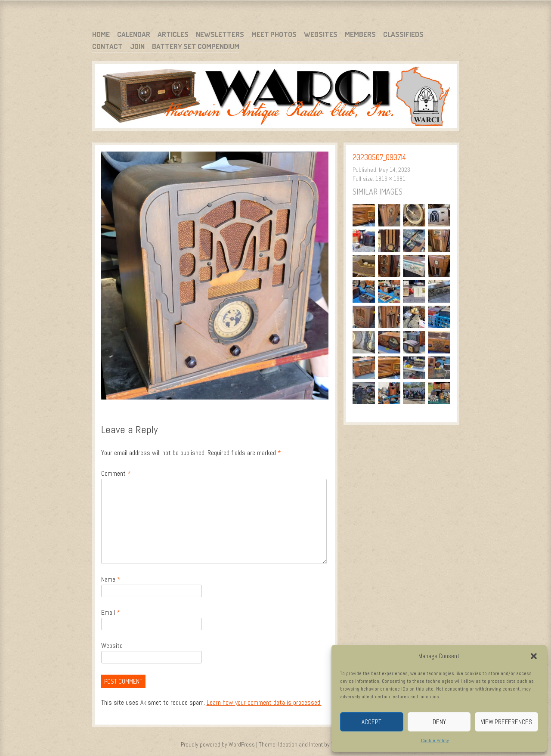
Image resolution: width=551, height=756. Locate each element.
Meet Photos (274, 34)
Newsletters (220, 34)
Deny (439, 722)
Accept (371, 722)
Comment (116, 473)
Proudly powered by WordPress (218, 744)
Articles (173, 34)
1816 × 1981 (390, 179)
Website (112, 646)
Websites (321, 34)
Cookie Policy (435, 741)
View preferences (506, 722)
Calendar (134, 34)
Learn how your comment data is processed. (264, 702)
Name (111, 579)
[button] (534, 656)
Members (360, 34)
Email (111, 612)
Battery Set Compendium (196, 46)
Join (137, 46)
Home (101, 34)
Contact (107, 46)
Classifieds (403, 34)
